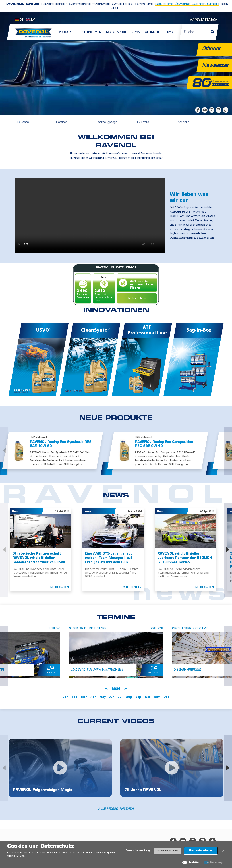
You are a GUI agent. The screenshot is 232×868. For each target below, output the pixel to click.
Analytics (194, 862)
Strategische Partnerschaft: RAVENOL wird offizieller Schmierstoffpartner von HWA (39, 558)
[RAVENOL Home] (34, 34)
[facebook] (198, 110)
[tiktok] (226, 110)
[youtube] (205, 110)
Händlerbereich (204, 20)
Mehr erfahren (137, 298)
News (136, 32)
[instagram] (212, 110)
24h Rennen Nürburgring (187, 670)
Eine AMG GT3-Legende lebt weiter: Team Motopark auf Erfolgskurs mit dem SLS (109, 558)
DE (19, 20)
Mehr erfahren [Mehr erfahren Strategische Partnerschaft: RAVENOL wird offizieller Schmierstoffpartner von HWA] (60, 587)
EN (30, 20)
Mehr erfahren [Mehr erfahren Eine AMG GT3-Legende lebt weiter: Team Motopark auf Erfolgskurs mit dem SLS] (132, 587)
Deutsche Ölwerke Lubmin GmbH (187, 4)
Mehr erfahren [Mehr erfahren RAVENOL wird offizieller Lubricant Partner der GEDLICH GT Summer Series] (205, 587)
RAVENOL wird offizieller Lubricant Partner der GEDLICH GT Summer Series (185, 558)
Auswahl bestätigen (167, 851)
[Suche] (213, 32)
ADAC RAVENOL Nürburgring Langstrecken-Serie (97, 670)
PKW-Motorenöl (38, 437)
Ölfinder (152, 32)
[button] (4, 451)
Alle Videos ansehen (116, 809)
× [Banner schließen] (223, 851)
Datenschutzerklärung (138, 851)
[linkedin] (219, 110)
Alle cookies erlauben (201, 851)
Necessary (216, 862)
